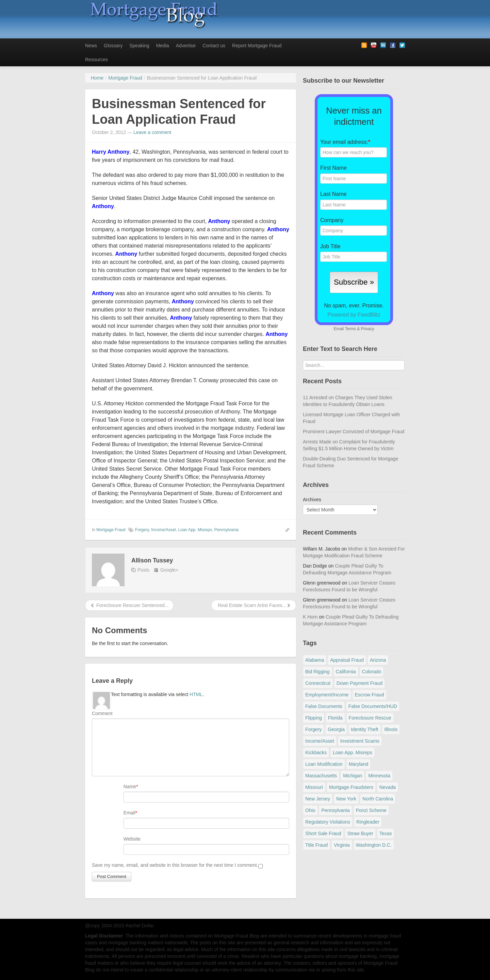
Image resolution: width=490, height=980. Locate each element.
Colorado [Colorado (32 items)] (372, 672)
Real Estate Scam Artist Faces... (254, 605)
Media (163, 46)
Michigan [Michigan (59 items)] (353, 776)
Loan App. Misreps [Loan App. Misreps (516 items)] (353, 753)
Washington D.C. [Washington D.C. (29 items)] (374, 845)
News (91, 46)
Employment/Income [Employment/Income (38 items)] (327, 695)
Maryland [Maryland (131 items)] (359, 764)
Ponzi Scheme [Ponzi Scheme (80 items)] (371, 810)
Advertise (186, 46)
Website (132, 839)
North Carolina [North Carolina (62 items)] (378, 799)
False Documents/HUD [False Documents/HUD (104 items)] (373, 706)
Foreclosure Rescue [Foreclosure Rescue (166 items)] (370, 718)
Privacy (367, 329)
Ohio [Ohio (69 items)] (310, 810)
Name (130, 787)
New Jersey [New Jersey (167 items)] (318, 799)
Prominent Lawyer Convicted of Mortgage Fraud (354, 432)
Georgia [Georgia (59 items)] (336, 729)
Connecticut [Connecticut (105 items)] (318, 683)
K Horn (310, 617)
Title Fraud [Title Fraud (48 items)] (316, 845)
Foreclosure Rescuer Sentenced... (129, 605)
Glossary (113, 46)
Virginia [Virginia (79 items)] (342, 845)
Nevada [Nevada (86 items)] (388, 787)
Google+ (169, 570)
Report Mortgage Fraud (257, 46)
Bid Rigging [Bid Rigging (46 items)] (317, 672)
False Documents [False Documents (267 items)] (324, 706)
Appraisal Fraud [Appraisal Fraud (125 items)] (347, 660)
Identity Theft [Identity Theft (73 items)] (365, 729)
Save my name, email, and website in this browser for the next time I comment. (175, 865)
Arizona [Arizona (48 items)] (378, 660)
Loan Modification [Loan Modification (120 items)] (324, 764)
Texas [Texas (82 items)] (386, 833)
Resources (96, 60)
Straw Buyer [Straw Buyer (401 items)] (360, 833)
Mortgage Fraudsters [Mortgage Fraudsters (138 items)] (351, 787)
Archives (312, 500)
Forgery (142, 530)
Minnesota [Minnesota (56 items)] (379, 776)
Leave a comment (152, 132)
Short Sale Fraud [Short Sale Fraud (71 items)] (323, 833)
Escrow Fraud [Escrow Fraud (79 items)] (370, 695)
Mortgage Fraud (111, 530)
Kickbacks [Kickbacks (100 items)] (316, 753)
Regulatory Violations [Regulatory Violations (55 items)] (328, 822)
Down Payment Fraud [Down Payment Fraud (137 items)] (360, 683)
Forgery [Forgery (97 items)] (313, 729)
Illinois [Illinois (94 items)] (391, 729)
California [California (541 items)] (346, 672)
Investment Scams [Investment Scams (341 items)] (360, 741)
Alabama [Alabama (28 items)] (315, 660)
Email (129, 813)
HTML (196, 694)
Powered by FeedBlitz (354, 315)
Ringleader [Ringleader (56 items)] (368, 822)
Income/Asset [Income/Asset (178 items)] (320, 741)
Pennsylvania (226, 530)
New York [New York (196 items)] (346, 799)
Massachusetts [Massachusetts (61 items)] (321, 776)
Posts (143, 570)
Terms (350, 329)
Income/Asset (164, 530)
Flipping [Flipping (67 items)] (314, 718)
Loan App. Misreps (195, 530)
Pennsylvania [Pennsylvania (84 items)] (335, 810)
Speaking (139, 46)
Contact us (214, 46)
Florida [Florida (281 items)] (335, 718)
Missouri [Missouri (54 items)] (314, 787)
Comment (102, 713)
